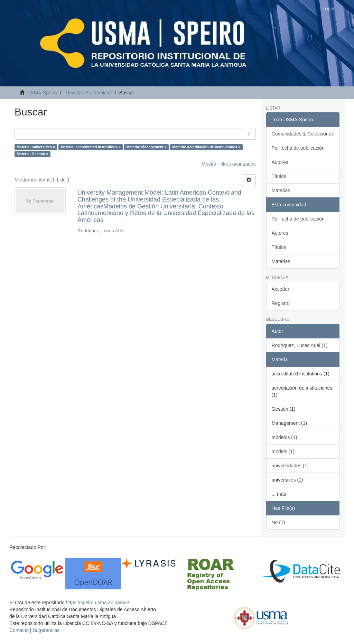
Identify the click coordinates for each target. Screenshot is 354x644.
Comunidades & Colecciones (303, 134)
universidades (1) (290, 466)
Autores (280, 162)
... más (279, 494)
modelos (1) (285, 437)
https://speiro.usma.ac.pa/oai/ (97, 603)
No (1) (278, 522)
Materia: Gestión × (32, 154)
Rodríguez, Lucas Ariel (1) (300, 345)
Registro (281, 303)
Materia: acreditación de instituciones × (206, 147)
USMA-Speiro (42, 93)
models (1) (283, 451)
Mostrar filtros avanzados (229, 164)
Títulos (279, 176)
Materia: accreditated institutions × (91, 147)
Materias (281, 190)
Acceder (281, 289)
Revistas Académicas (89, 93)
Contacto (19, 630)
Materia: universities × (36, 147)
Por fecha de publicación (298, 148)
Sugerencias (46, 630)
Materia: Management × (146, 147)
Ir (250, 134)
